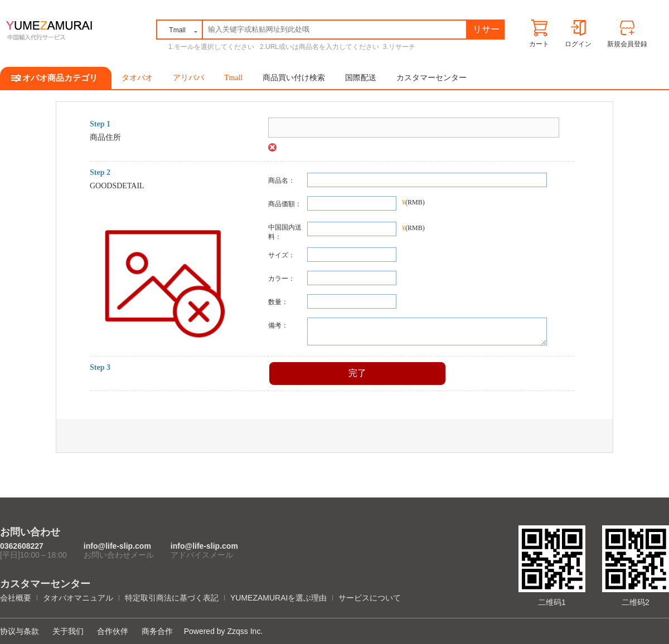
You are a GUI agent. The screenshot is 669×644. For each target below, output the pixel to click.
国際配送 (361, 78)
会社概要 (16, 598)
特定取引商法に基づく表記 (172, 598)
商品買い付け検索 (294, 78)
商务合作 (157, 631)
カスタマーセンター (432, 78)
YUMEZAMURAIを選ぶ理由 (278, 598)
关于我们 (68, 631)
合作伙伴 (113, 631)
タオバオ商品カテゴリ (56, 78)
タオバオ (137, 78)
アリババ (188, 78)
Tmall (233, 78)
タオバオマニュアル (78, 598)
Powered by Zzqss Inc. (224, 631)
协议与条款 (20, 631)
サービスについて (370, 598)
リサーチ (486, 31)
